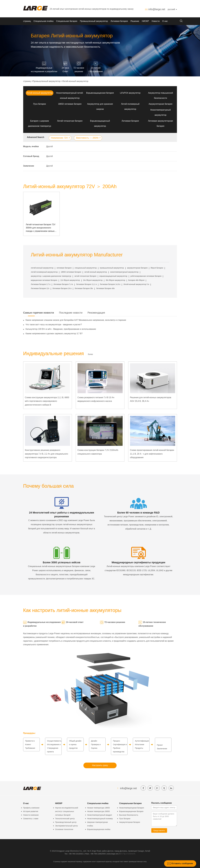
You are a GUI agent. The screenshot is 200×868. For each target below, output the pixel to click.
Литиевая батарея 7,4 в (63, 284)
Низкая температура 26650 (99, 811)
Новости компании (31, 815)
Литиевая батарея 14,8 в (110, 284)
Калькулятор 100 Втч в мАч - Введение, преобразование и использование (61, 329)
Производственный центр (66, 822)
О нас (165, 21)
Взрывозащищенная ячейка (99, 829)
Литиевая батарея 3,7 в (41, 284)
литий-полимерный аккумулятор (44, 272)
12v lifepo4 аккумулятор (70, 280)
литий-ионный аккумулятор (42, 268)
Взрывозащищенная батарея (100, 93)
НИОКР (145, 21)
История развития (31, 811)
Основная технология (64, 829)
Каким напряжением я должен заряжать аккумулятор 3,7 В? (54, 334)
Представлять (159, 831)
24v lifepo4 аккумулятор (93, 280)
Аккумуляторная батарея (160, 104)
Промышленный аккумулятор (94, 21)
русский (172, 9)
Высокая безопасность (129, 815)
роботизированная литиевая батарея (146, 276)
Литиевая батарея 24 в (62, 288)
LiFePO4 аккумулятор (130, 93)
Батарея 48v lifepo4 (136, 280)
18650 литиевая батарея (70, 104)
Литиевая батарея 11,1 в (86, 284)
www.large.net (112, 854)
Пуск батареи (40, 104)
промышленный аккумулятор (112, 268)
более (90, 354)
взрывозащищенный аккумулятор (113, 276)
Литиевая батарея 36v (84, 288)
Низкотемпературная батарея (132, 808)
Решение (135, 21)
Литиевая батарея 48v (105, 288)
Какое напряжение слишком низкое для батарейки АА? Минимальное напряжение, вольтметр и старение (76, 320)
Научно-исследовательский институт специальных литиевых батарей (67, 811)
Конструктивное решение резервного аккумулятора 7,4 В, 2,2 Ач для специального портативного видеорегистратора (47, 454)
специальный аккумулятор (86, 268)
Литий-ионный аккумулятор (75, 81)
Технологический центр (65, 819)
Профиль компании (31, 808)
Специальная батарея (67, 21)
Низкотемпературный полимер (100, 819)
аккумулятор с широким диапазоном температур (51, 276)
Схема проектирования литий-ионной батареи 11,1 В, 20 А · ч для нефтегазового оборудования (152, 454)
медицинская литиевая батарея (44, 280)
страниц (27, 21)
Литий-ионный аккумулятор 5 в (136, 284)
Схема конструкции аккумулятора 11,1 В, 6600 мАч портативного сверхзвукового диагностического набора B (47, 401)
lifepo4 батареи (157, 268)
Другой (50, 146)
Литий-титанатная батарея (70, 121)
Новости (156, 21)
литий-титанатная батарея (85, 276)
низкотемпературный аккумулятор (124, 272)
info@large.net (157, 9)
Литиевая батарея (119, 21)
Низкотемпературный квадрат (100, 815)
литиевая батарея (64, 268)
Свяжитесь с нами (31, 819)
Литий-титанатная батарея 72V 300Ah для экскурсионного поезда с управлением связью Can (41, 228)
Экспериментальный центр (66, 826)
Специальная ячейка (44, 21)
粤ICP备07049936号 (127, 854)
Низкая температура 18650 (99, 808)
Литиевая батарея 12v (40, 288)
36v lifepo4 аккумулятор (116, 280)
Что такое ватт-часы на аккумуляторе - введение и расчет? (54, 325)
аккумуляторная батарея (137, 268)
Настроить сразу (100, 765)
